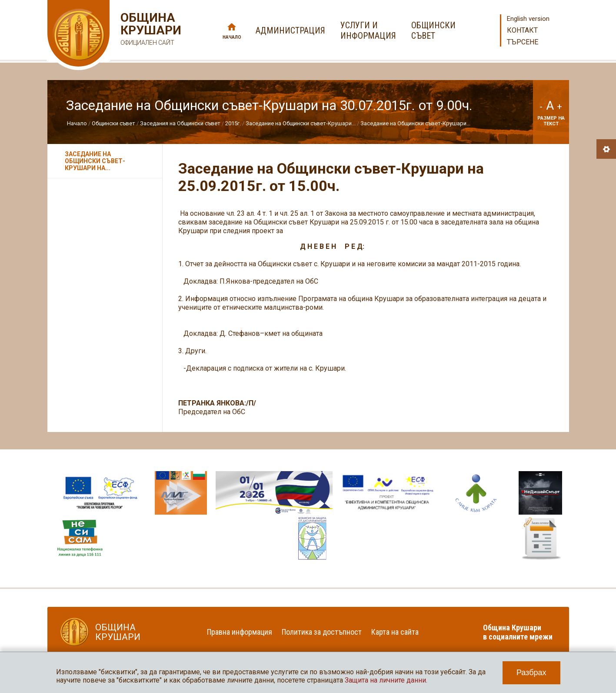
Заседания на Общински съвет (180, 123)
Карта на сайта (395, 632)
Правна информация (240, 632)
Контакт (522, 30)
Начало (232, 37)
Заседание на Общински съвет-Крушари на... (95, 161)
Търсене (523, 42)
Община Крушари (150, 30)
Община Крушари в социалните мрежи (518, 632)
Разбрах (531, 673)
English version (528, 19)
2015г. (233, 123)
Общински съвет (113, 123)
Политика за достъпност (322, 632)
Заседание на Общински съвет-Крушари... (301, 123)
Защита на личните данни (385, 680)
